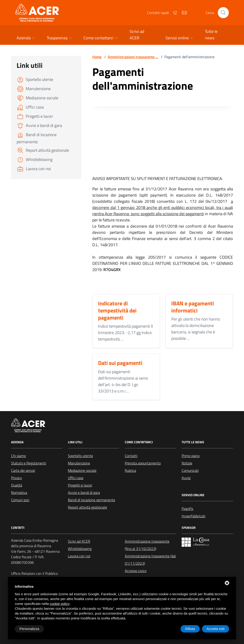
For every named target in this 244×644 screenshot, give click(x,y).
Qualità (17, 485)
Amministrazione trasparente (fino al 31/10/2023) (147, 545)
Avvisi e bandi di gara (84, 492)
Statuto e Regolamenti (29, 463)
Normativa (19, 492)
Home (97, 57)
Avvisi (186, 478)
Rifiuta (190, 629)
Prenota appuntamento (143, 463)
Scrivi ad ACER (79, 541)
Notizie (187, 463)
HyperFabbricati (193, 516)
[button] (26, 38)
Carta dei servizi (23, 470)
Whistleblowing (80, 549)
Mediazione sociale (82, 470)
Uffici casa (76, 478)
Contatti (131, 456)
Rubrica (130, 470)
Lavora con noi (79, 556)
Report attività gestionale (87, 507)
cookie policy (60, 604)
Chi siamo (18, 456)
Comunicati (190, 470)
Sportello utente (80, 456)
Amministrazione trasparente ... (133, 57)
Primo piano (191, 456)
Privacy (17, 478)
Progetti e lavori (80, 485)
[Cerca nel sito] (223, 13)
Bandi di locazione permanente (91, 500)
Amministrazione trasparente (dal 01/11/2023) (150, 560)
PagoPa (187, 509)
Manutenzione (79, 463)
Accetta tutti (215, 629)
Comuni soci (20, 500)
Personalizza (29, 629)
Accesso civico (136, 571)
